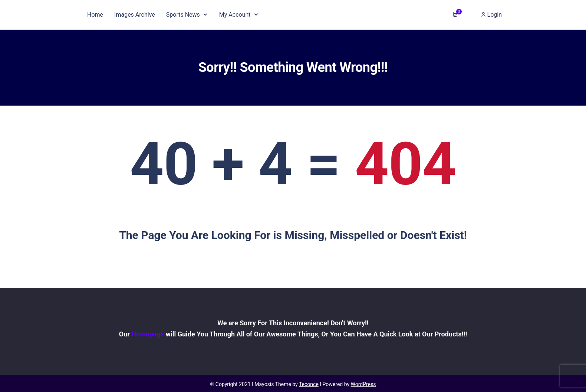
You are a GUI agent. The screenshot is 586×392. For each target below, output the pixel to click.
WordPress (363, 384)
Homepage (148, 334)
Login (491, 15)
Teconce (309, 384)
